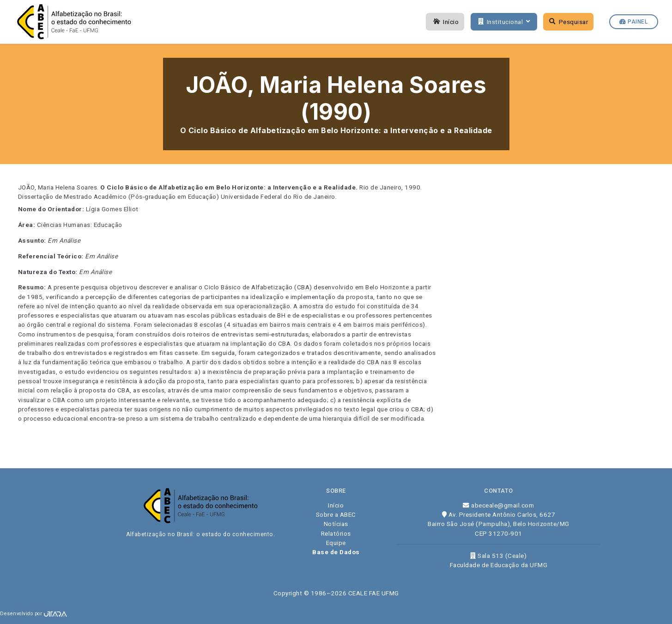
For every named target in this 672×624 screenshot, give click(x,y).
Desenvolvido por (33, 614)
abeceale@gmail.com (498, 505)
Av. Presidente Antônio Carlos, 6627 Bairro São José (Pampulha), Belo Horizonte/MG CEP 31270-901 (499, 524)
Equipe (336, 543)
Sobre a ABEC (336, 514)
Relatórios (336, 533)
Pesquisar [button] (569, 22)
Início (445, 22)
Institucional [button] (503, 22)
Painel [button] (633, 22)
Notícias (336, 524)
